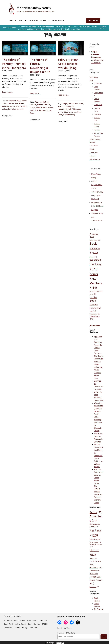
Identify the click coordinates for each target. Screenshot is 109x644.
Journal (92, 156)
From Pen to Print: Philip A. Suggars (97, 206)
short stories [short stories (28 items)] (95, 314)
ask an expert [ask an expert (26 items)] (95, 240)
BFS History (94, 77)
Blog (91, 81)
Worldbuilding (69, 115)
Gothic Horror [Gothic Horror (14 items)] (95, 540)
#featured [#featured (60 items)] (94, 236)
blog (78, 29)
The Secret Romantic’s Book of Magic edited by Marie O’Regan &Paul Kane (99, 367)
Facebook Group (64, 628)
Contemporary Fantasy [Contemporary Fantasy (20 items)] (95, 525)
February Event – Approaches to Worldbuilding (69, 64)
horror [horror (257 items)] (94, 277)
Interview (97, 114)
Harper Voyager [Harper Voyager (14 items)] (95, 542)
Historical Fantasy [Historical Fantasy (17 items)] (96, 546)
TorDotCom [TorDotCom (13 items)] (94, 587)
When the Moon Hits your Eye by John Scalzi (98, 409)
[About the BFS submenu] (38, 20)
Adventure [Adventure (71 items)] (96, 519)
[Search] (104, 637)
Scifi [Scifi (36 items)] (93, 311)
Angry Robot (68, 104)
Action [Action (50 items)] (96, 512)
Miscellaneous (95, 159)
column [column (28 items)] (93, 257)
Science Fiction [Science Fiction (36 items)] (95, 575)
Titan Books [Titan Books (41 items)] (96, 582)
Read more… (8, 92)
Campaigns (94, 146)
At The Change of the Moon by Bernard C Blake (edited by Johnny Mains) (98, 456)
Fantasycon (94, 152)
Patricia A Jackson (16, 109)
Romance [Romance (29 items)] (96, 568)
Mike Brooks (41, 107)
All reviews (96, 63)
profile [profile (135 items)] (93, 299)
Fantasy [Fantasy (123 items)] (96, 533)
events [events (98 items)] (96, 260)
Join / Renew (93, 20)
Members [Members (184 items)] (96, 286)
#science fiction (14, 101)
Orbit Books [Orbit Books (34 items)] (95, 563)
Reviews (97, 130)
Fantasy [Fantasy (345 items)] (96, 267)
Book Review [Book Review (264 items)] (95, 249)
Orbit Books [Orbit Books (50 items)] (96, 291)
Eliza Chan (13, 103)
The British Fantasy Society (34, 8)
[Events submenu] (15, 20)
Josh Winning (21, 106)
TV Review (99, 609)
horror (12, 106)
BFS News (79, 104)
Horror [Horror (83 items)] (94, 553)
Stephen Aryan (70, 112)
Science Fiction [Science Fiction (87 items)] (95, 307)
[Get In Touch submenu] (63, 20)
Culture (33, 105)
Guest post (98, 105)
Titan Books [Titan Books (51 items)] (95, 318)
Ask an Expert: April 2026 (97, 185)
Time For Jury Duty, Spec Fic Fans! (97, 195)
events (21, 103)
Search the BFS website (66, 633)
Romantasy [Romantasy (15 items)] (95, 571)
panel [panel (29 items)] (93, 294)
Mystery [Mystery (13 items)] (93, 559)
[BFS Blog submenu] (49, 20)
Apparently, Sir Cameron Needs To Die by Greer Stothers (98, 345)
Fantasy (5, 106)
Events (92, 149)
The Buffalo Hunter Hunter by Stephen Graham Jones (98, 494)
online (5, 109)
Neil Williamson (74, 109)
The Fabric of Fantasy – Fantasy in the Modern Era (14, 64)
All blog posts (97, 60)
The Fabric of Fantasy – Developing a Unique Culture (40, 66)
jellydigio (60, 643)
